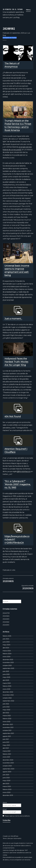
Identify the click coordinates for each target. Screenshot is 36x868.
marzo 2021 (7, 751)
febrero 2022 (7, 719)
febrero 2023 (7, 686)
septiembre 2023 (8, 668)
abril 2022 (6, 713)
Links (13, 570)
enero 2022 (6, 722)
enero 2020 (7, 792)
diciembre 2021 (8, 724)
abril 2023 (6, 680)
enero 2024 (7, 657)
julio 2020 (6, 775)
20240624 (6, 616)
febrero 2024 (7, 654)
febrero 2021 (7, 754)
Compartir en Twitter (10, 38)
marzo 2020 (7, 786)
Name (5, 802)
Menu (28, 10)
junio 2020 (6, 778)
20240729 (6, 613)
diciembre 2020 (8, 760)
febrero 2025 (7, 636)
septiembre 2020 (8, 769)
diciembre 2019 (8, 795)
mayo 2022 (6, 710)
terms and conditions (22, 816)
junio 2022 (6, 707)
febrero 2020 (7, 789)
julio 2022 (6, 704)
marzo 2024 (7, 651)
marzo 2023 (7, 683)
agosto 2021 (7, 736)
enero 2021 (6, 757)
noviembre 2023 (8, 662)
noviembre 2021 (8, 727)
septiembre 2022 (8, 701)
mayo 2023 (6, 677)
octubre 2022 (7, 698)
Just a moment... (13, 319)
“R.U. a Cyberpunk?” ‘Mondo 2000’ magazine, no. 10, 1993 (18, 484)
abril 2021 (6, 748)
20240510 (6, 625)
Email (5, 809)
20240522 (6, 622)
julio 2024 (6, 639)
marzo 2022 (7, 716)
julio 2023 (6, 671)
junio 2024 (6, 642)
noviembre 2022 (8, 695)
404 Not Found (13, 416)
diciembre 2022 (8, 692)
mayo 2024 (6, 645)
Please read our (16, 816)
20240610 (6, 619)
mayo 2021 (6, 745)
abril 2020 (6, 784)
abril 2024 (6, 648)
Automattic (17, 838)
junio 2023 (6, 674)
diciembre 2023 (8, 660)
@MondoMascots (24, 471)
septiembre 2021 (8, 733)
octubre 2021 (7, 730)
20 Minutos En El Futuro (13, 9)
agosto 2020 (7, 772)
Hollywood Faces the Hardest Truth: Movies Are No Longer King (16, 362)
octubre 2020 (7, 766)
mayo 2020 (7, 781)
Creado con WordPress (10, 836)
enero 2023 (6, 689)
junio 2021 (6, 742)
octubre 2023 (7, 665)
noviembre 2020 (8, 763)
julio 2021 (6, 739)
